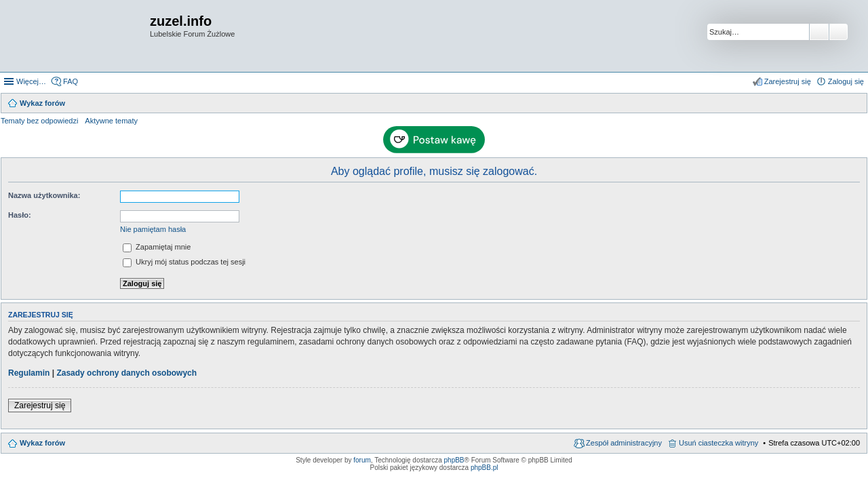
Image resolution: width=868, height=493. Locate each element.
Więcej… (31, 81)
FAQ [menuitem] (71, 81)
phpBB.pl (485, 468)
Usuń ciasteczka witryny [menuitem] (718, 443)
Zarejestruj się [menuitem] (788, 81)
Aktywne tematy (111, 121)
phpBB (454, 460)
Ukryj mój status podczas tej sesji (184, 262)
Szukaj (819, 32)
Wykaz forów (42, 443)
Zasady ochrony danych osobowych (126, 373)
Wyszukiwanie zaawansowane (839, 32)
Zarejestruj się (40, 406)
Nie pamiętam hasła (153, 229)
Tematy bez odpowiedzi (39, 121)
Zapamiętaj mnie (157, 247)
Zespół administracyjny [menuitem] (624, 443)
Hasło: (20, 215)
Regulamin (29, 373)
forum (362, 460)
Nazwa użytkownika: (44, 195)
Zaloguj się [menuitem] (846, 81)
